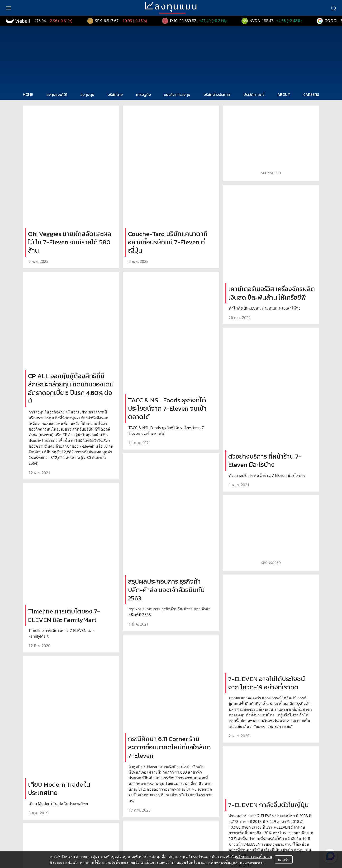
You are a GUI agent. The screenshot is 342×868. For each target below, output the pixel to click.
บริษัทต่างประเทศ (217, 94)
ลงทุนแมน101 (57, 94)
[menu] (9, 8)
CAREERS (311, 94)
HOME (28, 94)
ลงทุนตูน (87, 94)
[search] (333, 8)
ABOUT (284, 94)
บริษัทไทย (115, 94)
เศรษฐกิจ (143, 94)
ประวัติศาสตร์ (254, 94)
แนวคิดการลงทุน (177, 94)
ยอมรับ (284, 859)
